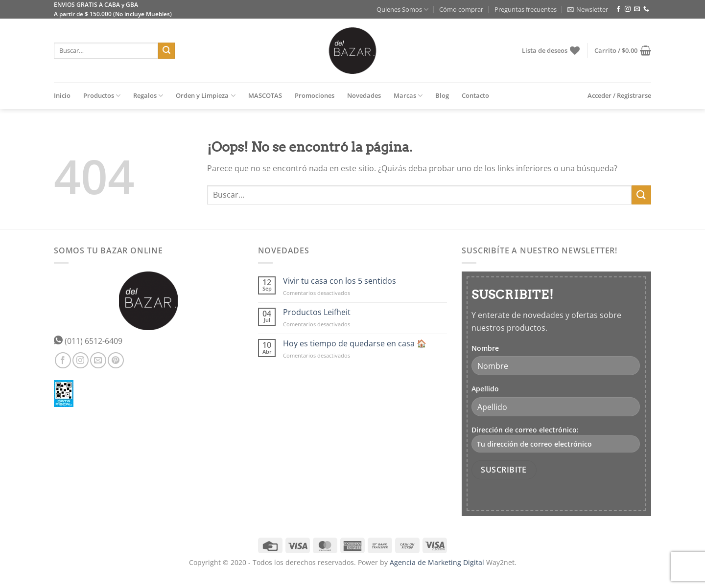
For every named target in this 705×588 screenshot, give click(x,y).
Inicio (62, 95)
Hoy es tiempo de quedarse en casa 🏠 (355, 344)
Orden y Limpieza (205, 96)
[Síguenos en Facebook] (618, 9)
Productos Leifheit (317, 312)
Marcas (408, 96)
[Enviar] (166, 51)
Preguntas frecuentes (526, 9)
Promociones (315, 95)
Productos (102, 96)
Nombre (485, 348)
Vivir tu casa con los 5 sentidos (340, 281)
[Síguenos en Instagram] (628, 9)
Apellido (485, 389)
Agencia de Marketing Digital (437, 562)
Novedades (364, 95)
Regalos (148, 96)
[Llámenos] (646, 9)
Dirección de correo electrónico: (556, 439)
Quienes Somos (402, 10)
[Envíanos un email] (637, 9)
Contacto (475, 95)
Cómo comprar (461, 9)
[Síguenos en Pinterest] (116, 360)
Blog (442, 95)
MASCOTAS (265, 95)
